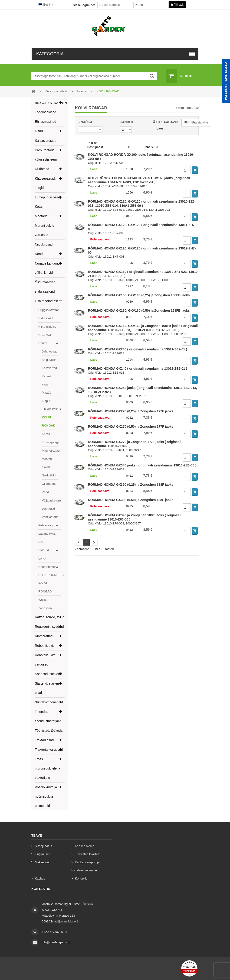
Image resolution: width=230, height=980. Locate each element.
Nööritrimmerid (48, 567)
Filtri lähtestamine (196, 122)
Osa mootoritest (46, 301)
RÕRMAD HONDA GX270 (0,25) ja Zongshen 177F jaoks (131, 411)
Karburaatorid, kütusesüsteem (46, 155)
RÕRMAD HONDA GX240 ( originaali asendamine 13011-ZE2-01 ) (138, 349)
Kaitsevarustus (46, 141)
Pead (45, 492)
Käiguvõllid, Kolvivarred (50, 364)
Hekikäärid (45, 318)
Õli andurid (49, 484)
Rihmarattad (44, 636)
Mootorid (41, 216)
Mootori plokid (47, 463)
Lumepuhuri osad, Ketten (48, 202)
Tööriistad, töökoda (49, 731)
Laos (160, 128)
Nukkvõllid (49, 475)
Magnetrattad (50, 451)
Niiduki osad (44, 244)
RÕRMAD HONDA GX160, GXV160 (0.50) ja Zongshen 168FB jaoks (139, 310)
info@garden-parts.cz (56, 942)
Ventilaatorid (50, 517)
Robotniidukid (45, 646)
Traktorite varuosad (49, 750)
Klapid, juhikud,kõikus (50, 405)
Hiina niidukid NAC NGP (47, 331)
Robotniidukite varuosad (45, 660)
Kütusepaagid (50, 442)
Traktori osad (44, 740)
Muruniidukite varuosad (44, 230)
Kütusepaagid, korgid (45, 183)
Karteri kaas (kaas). (46, 384)
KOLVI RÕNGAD (49, 421)
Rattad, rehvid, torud (50, 617)
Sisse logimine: (84, 5)
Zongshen (45, 608)
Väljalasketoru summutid (50, 505)
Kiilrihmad (42, 169)
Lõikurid (44, 550)
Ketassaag (45, 525)
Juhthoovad (50, 351)
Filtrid (39, 131)
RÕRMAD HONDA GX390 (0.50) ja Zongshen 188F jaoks (131, 500)
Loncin (43, 558)
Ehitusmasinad (46, 122)
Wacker (43, 600)
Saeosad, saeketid (48, 674)
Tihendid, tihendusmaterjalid (48, 716)
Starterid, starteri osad (47, 688)
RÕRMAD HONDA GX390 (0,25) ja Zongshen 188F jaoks (131, 485)
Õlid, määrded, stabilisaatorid (46, 287)
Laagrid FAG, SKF (47, 538)
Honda (43, 343)
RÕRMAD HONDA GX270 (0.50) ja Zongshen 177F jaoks (131, 427)
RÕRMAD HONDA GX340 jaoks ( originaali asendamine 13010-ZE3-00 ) (142, 465)
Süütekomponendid (49, 702)
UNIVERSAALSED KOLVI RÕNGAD (50, 583)
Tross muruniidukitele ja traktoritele (48, 768)
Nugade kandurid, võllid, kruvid (48, 268)
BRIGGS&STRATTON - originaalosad (50, 107)
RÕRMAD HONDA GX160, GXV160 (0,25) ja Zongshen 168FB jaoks (139, 295)
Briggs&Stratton (49, 310)
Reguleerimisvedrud (49, 627)
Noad (39, 254)
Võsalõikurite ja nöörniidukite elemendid (46, 796)
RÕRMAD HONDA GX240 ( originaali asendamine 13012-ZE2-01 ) (138, 369)
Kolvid (46, 434)
